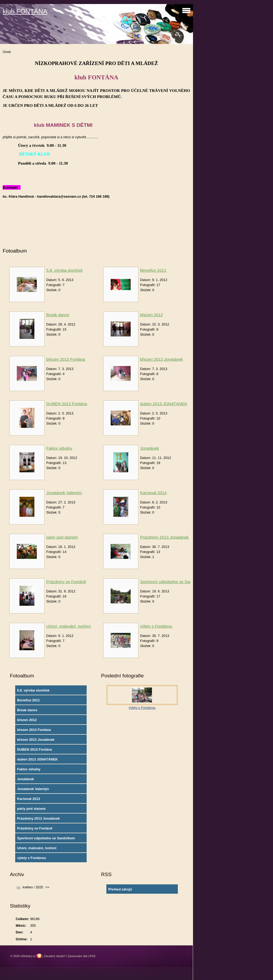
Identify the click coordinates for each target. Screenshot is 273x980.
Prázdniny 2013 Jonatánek (164, 537)
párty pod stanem (62, 537)
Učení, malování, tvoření (69, 626)
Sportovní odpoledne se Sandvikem (173, 582)
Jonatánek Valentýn (64, 493)
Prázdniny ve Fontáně (66, 582)
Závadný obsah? (55, 956)
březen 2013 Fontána (66, 359)
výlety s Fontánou (156, 626)
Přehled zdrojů (120, 889)
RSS (93, 956)
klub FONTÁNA (25, 11)
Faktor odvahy (59, 448)
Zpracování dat (77, 956)
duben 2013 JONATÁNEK (164, 404)
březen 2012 (152, 315)
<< (19, 887)
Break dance (58, 315)
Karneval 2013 (153, 493)
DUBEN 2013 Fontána (67, 404)
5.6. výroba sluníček (65, 270)
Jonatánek (150, 448)
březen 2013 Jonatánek (162, 359)
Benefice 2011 (153, 270)
